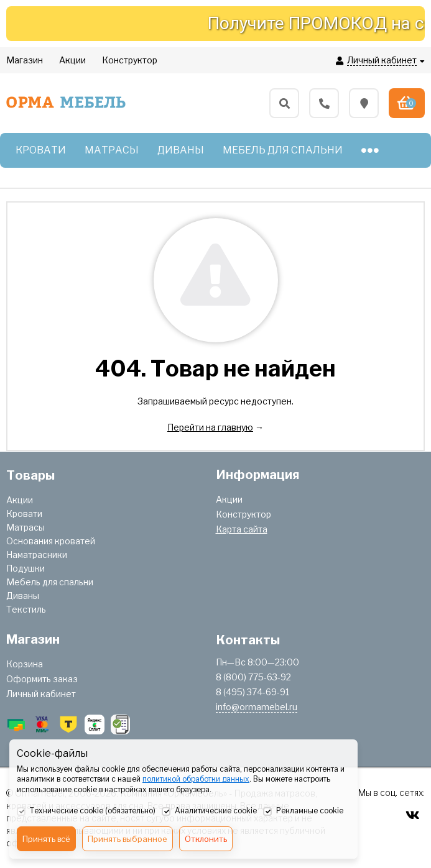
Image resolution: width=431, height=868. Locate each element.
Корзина (25, 664)
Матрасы (25, 527)
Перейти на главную (210, 427)
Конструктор (243, 514)
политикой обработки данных (196, 779)
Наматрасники (37, 555)
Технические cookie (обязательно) (86, 811)
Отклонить (206, 839)
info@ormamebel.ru (257, 707)
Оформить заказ (42, 679)
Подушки (25, 568)
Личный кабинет (41, 694)
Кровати (24, 514)
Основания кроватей (51, 541)
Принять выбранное (127, 839)
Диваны (23, 596)
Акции (20, 500)
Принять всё (46, 839)
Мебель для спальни (50, 582)
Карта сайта (242, 529)
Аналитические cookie (209, 811)
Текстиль (26, 609)
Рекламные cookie (303, 811)
